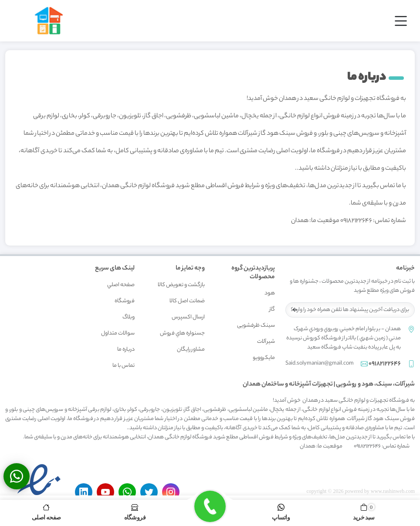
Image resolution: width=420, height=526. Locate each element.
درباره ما (126, 350)
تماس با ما (124, 366)
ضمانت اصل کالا (187, 301)
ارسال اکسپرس (188, 317)
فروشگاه (125, 301)
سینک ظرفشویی (256, 326)
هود (270, 293)
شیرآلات (266, 342)
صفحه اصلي (121, 285)
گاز (272, 309)
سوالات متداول (118, 333)
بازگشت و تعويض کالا (181, 285)
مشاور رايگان (191, 350)
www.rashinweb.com (393, 491)
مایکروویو (264, 358)
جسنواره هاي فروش (182, 333)
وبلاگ (129, 317)
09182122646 (385, 364)
